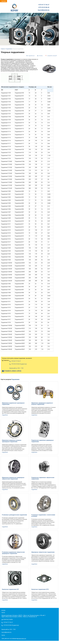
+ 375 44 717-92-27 (15, 361)
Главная (3, 49)
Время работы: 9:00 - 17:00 (16, 368)
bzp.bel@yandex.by (44, 10)
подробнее (5, 415)
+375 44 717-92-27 (44, 5)
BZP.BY (14, 8)
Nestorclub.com (22, 639)
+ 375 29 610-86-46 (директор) (18, 364)
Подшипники (9, 49)
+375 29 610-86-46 (44, 7)
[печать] (40, 56)
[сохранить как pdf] (51, 56)
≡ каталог (4, 1)
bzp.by (3, 635)
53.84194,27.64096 (8, 619)
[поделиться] (30, 56)
